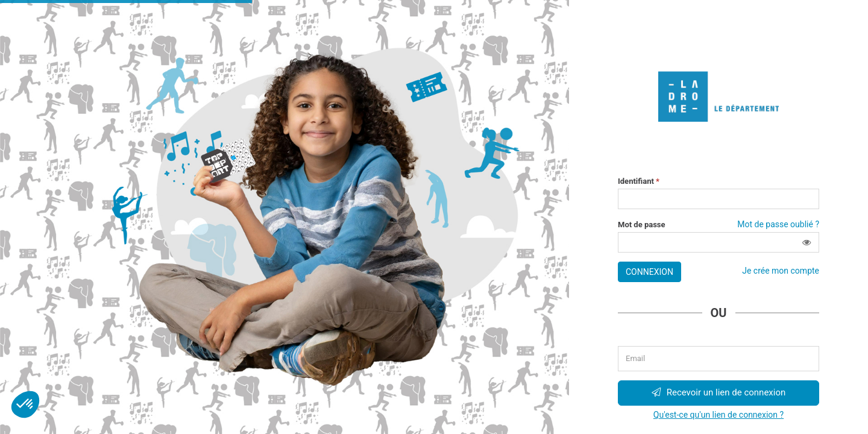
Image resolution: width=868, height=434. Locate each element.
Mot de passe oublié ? (778, 224)
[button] (807, 242)
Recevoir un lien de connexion (719, 392)
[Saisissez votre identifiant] (719, 199)
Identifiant (639, 181)
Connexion (649, 272)
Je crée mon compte (781, 271)
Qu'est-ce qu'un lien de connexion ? (719, 415)
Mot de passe (642, 225)
